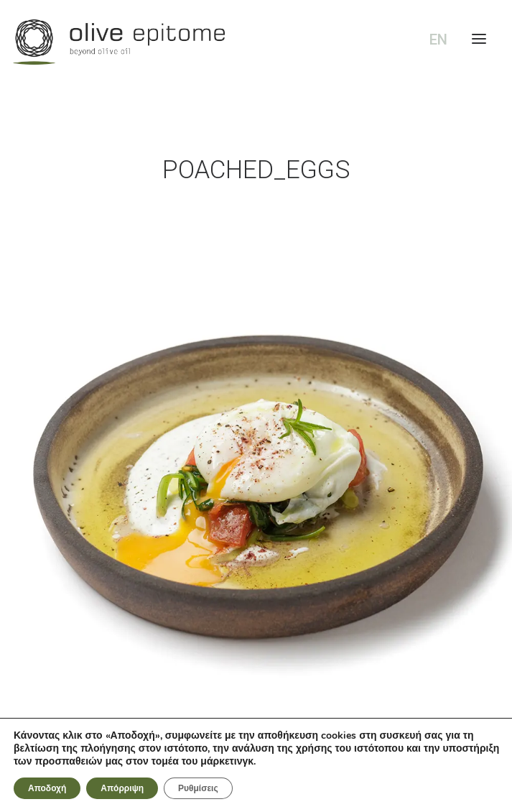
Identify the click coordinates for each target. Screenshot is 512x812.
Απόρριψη (122, 788)
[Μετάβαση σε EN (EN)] (436, 40)
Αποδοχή (47, 788)
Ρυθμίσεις (198, 788)
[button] (256, 463)
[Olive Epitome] (256, 42)
